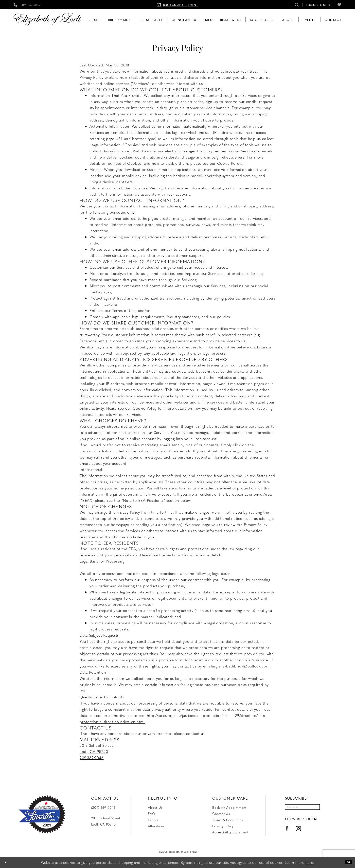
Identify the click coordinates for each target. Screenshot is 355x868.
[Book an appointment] (178, 5)
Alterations (156, 826)
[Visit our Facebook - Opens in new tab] (277, 832)
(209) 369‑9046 (103, 807)
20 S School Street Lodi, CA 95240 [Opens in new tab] (106, 821)
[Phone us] (27, 5)
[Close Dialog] (7, 862)
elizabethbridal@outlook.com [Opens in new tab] (244, 666)
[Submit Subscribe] (326, 809)
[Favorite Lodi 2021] (42, 814)
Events (153, 820)
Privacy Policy (223, 826)
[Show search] (297, 5)
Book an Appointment (229, 807)
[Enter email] (302, 809)
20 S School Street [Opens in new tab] (96, 745)
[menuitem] (27, 5)
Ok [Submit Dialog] (347, 862)
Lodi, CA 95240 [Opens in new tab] (94, 751)
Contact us (221, 814)
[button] (318, 5)
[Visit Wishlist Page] (339, 5)
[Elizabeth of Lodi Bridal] (47, 20)
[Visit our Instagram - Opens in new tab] (288, 832)
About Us (155, 807)
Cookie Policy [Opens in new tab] (229, 163)
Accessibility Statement (230, 832)
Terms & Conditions (228, 820)
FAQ (151, 814)
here (309, 862)
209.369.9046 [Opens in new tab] (92, 758)
